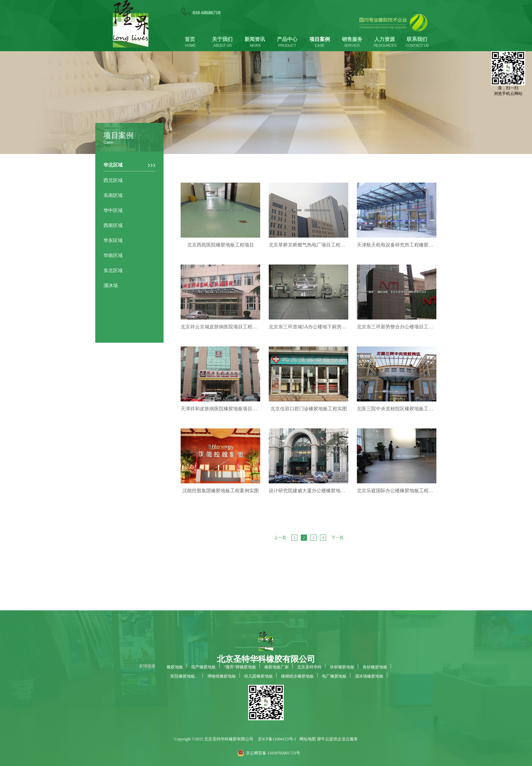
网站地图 (307, 739)
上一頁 (280, 538)
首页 (190, 39)
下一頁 (337, 538)
